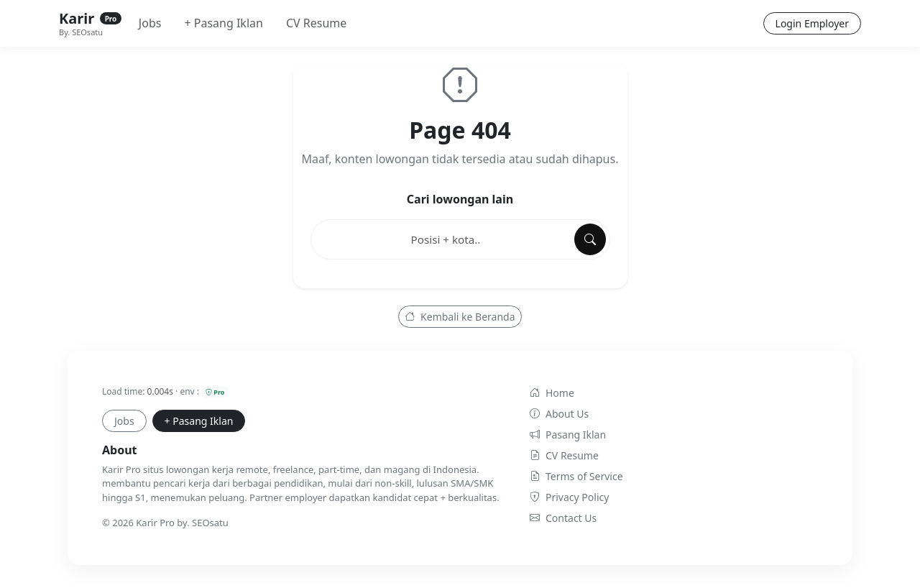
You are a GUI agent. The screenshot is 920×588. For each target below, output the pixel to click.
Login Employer (812, 23)
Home (552, 393)
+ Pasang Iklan (223, 23)
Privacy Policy (569, 497)
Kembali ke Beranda (460, 317)
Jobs (150, 23)
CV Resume (316, 23)
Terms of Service (576, 476)
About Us (559, 414)
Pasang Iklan (568, 435)
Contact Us (563, 518)
